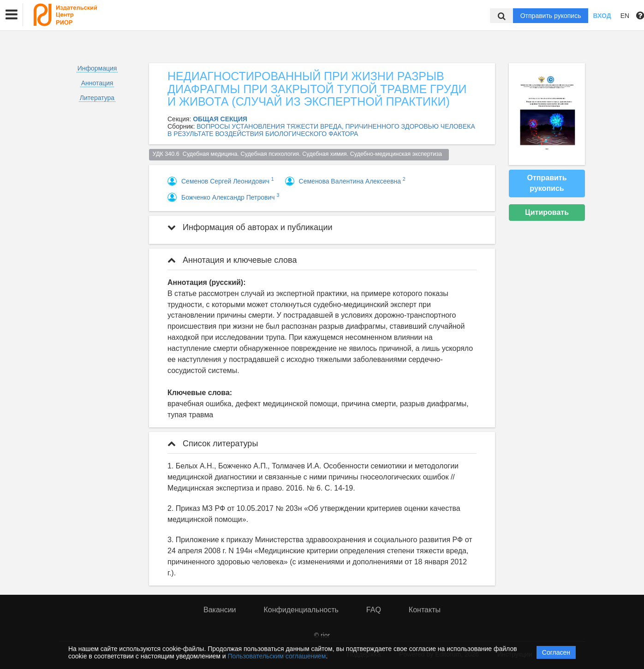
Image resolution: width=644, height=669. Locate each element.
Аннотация (97, 83)
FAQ (374, 610)
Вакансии (220, 610)
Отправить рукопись (551, 16)
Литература (97, 98)
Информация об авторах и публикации (250, 227)
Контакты (425, 610)
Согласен (556, 652)
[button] (12, 15)
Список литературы (213, 444)
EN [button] (625, 16)
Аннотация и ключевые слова (232, 260)
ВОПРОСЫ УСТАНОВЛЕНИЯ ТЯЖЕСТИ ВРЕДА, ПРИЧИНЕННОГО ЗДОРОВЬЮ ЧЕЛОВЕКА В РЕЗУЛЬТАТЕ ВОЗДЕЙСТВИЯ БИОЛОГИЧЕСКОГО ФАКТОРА (321, 130)
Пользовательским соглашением (277, 656)
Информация (97, 68)
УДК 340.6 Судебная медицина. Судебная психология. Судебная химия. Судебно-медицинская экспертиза (299, 154)
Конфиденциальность (301, 610)
